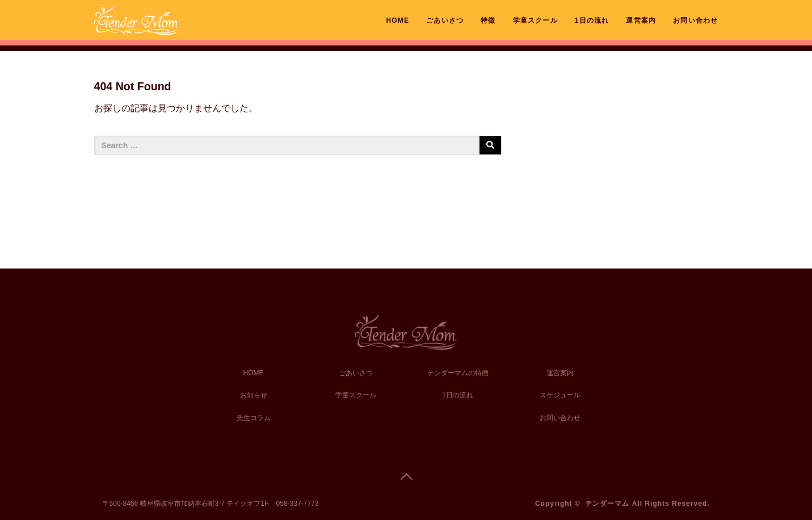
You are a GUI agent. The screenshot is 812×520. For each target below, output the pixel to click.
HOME (397, 20)
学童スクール (535, 20)
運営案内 (641, 20)
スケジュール (560, 395)
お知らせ (254, 395)
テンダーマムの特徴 (458, 373)
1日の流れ (592, 20)
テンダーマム (607, 504)
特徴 (488, 20)
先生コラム (254, 418)
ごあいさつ (445, 20)
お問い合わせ (695, 20)
